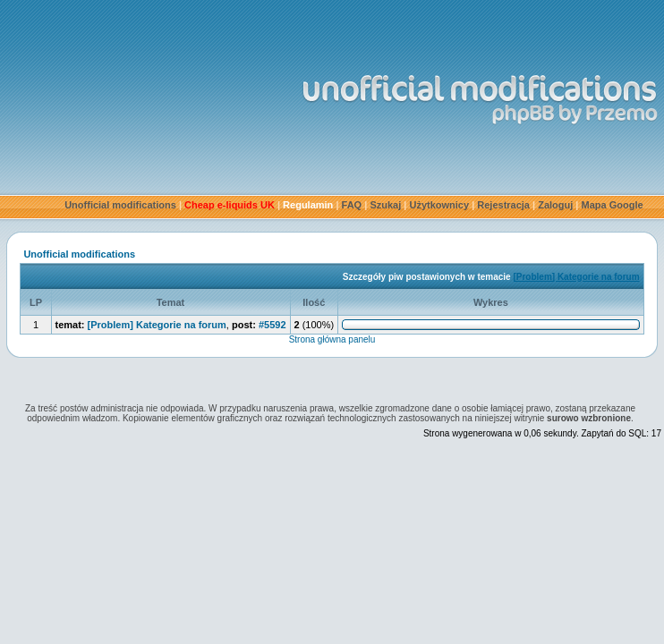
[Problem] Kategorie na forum (576, 277)
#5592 (272, 325)
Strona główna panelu (332, 339)
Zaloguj (555, 205)
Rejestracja (503, 205)
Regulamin (308, 205)
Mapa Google (613, 205)
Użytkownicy (439, 205)
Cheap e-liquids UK (230, 205)
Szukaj (385, 205)
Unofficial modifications (120, 205)
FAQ (352, 205)
